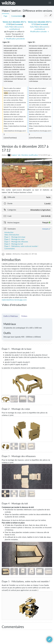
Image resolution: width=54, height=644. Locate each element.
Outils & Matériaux (11, 316)
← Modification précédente (14, 39)
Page (5, 16)
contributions (14, 29)
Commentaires (17, 16)
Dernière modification (30, 155)
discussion (19, 27)
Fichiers (24, 316)
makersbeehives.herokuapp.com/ (14, 300)
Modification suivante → (40, 32)
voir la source (17, 24)
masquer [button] (45, 229)
